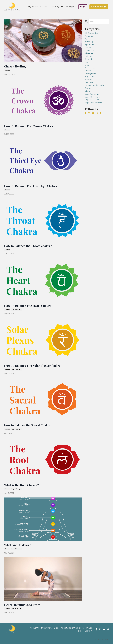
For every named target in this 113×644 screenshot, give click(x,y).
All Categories (91, 33)
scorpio (88, 81)
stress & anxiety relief (95, 86)
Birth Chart (46, 629)
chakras (7, 70)
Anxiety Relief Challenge (72, 629)
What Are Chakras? (18, 546)
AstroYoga (57, 6)
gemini (88, 60)
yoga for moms (92, 95)
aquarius (89, 36)
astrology (89, 42)
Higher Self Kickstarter (38, 6)
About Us (34, 629)
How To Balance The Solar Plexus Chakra (34, 366)
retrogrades (91, 75)
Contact (88, 632)
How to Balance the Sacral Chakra (29, 426)
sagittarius (90, 78)
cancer (88, 48)
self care (89, 83)
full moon (90, 57)
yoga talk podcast (94, 104)
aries (87, 39)
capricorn (90, 51)
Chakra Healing (16, 66)
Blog (56, 629)
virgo (87, 92)
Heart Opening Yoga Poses (23, 606)
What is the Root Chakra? (22, 486)
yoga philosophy (16, 310)
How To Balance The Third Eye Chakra (32, 186)
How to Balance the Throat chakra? (29, 246)
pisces (88, 72)
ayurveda (89, 45)
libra (87, 66)
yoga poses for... (17, 610)
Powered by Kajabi (102, 641)
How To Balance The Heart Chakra (29, 306)
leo (87, 63)
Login (83, 7)
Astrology (71, 6)
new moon (90, 69)
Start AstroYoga (99, 7)
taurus (88, 89)
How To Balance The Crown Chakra (30, 126)
